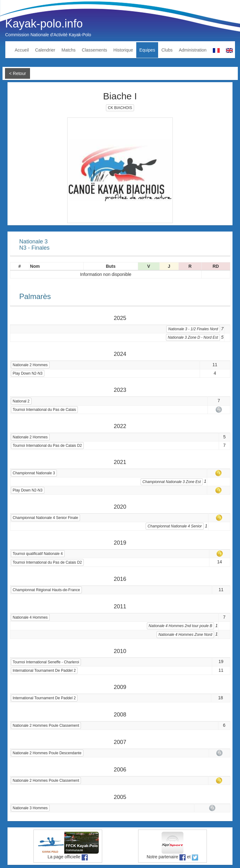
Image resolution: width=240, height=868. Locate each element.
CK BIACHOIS (120, 108)
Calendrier (45, 50)
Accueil (22, 50)
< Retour (17, 73)
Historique (123, 50)
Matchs (69, 50)
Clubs (167, 50)
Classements (95, 50)
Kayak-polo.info (44, 24)
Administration (193, 50)
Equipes (147, 50)
